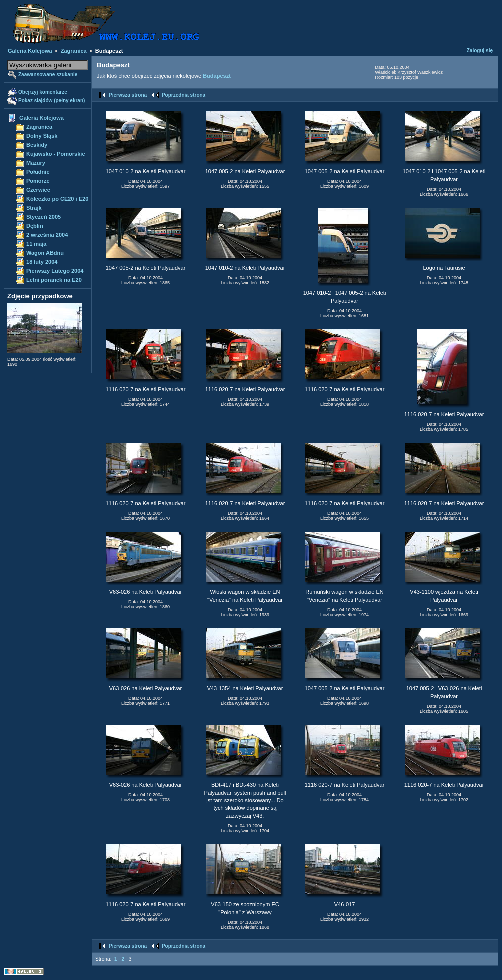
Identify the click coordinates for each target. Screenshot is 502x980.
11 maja (36, 244)
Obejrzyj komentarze (43, 92)
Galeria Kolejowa (30, 51)
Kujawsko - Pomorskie (56, 154)
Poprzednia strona (184, 95)
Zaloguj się (480, 51)
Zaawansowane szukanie (48, 75)
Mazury (36, 163)
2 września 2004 (47, 235)
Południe (38, 172)
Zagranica (74, 51)
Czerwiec (38, 190)
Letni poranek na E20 (54, 280)
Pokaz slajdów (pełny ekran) (52, 101)
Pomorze (38, 181)
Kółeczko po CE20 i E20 (57, 199)
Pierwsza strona (128, 95)
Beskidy (37, 145)
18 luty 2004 (42, 262)
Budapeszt (217, 76)
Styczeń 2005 (44, 217)
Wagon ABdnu (45, 253)
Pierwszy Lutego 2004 (55, 271)
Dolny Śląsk (42, 136)
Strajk (34, 208)
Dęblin (35, 226)
